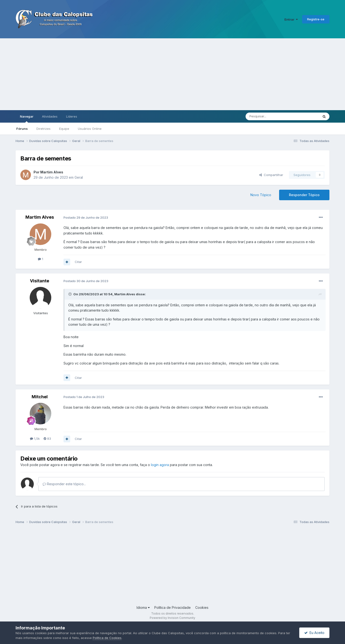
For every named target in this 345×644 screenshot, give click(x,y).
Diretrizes (43, 129)
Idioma (143, 607)
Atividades (50, 116)
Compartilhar (271, 175)
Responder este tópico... (64, 484)
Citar (78, 262)
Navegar (27, 119)
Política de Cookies (107, 638)
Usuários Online (90, 129)
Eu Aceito (314, 633)
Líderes (72, 116)
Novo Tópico (261, 195)
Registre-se (316, 19)
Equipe (64, 129)
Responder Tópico (304, 195)
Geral (79, 177)
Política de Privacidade (172, 607)
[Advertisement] (172, 74)
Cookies (202, 607)
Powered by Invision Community (172, 618)
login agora (160, 465)
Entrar (291, 19)
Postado (86, 217)
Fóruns (22, 129)
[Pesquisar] (269, 116)
